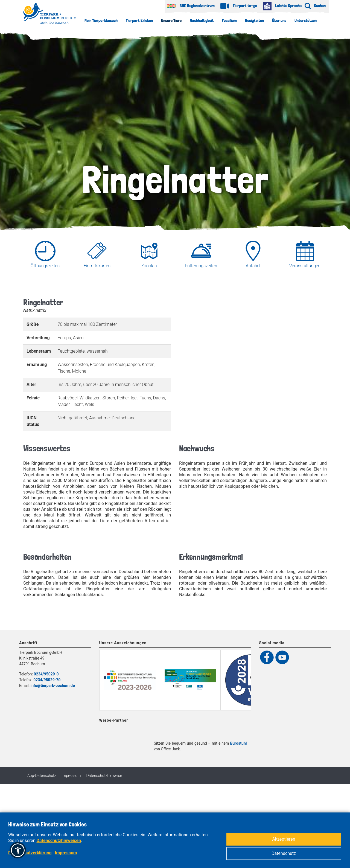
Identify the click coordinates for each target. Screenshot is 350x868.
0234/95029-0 (46, 674)
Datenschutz (284, 853)
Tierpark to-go (239, 6)
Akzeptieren (284, 839)
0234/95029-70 (47, 680)
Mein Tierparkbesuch (101, 20)
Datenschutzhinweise (104, 804)
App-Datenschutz (42, 804)
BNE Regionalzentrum (191, 6)
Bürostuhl (239, 772)
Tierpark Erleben (139, 20)
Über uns (279, 20)
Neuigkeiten (254, 20)
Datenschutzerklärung (30, 853)
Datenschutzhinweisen (59, 841)
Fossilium (229, 20)
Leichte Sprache (282, 6)
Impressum (71, 804)
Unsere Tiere (171, 20)
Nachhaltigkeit (202, 20)
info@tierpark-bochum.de (53, 686)
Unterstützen (306, 20)
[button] (18, 850)
